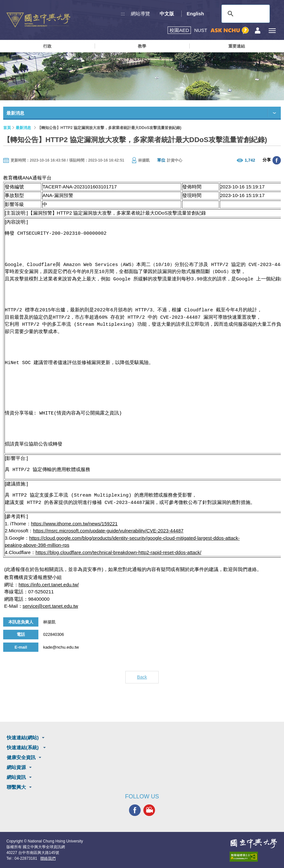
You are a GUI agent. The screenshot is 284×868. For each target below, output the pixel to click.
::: (123, 14)
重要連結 (237, 46)
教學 (142, 46)
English (195, 14)
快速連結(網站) (23, 738)
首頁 (7, 128)
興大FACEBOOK (135, 810)
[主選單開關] (272, 30)
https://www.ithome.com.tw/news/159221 (74, 524)
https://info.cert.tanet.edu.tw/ (49, 585)
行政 (47, 46)
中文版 (167, 14)
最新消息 (23, 128)
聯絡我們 (48, 858)
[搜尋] (245, 14)
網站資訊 (16, 777)
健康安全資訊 (21, 757)
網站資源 (16, 767)
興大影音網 (149, 810)
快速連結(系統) (23, 747)
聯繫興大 (16, 787)
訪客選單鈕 (258, 30)
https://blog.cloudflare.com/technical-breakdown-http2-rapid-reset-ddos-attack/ (118, 552)
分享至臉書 (277, 160)
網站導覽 (140, 14)
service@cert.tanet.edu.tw (51, 606)
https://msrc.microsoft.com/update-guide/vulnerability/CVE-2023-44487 (108, 531)
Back (142, 677)
